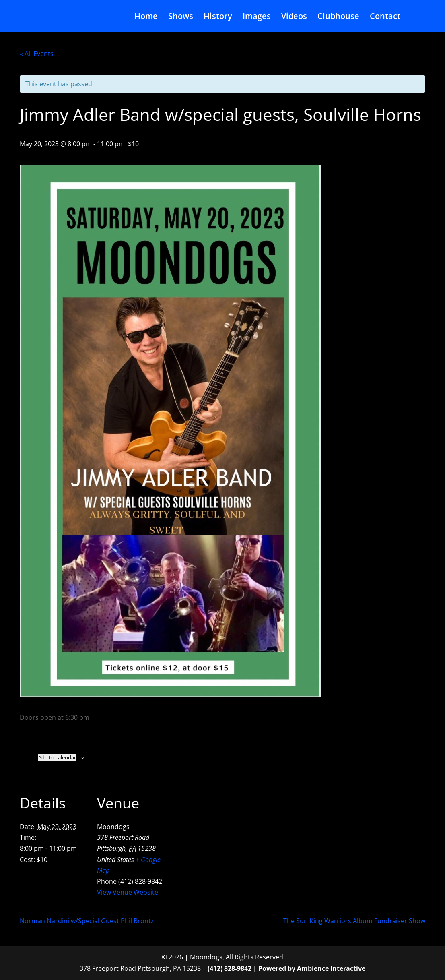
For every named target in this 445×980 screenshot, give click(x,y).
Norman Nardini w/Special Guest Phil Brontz (87, 921)
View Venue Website (128, 892)
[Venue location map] (217, 835)
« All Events (37, 54)
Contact (385, 17)
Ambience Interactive (331, 968)
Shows (181, 17)
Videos (294, 17)
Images (257, 17)
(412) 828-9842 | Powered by (252, 968)
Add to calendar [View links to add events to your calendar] (57, 757)
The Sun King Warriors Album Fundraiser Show (354, 921)
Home (146, 17)
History (218, 17)
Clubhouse (338, 17)
